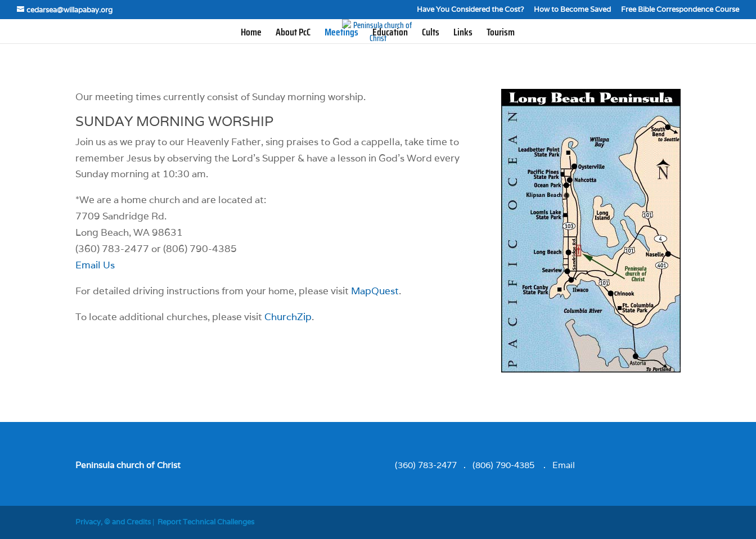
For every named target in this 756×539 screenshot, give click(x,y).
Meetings (341, 34)
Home (251, 34)
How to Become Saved (572, 10)
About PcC (293, 34)
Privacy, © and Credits (113, 522)
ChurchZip (288, 317)
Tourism (501, 34)
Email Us (95, 265)
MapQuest (375, 291)
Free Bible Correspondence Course (680, 10)
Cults (431, 34)
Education (390, 34)
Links (463, 34)
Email (564, 465)
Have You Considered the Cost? (470, 10)
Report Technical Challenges (206, 522)
